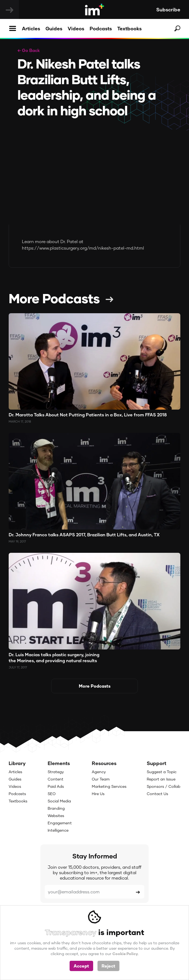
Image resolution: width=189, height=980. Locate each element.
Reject (108, 966)
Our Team (101, 779)
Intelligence (58, 830)
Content (56, 779)
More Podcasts (54, 298)
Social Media (59, 801)
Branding (56, 808)
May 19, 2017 (17, 541)
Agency (99, 772)
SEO (52, 794)
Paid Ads (56, 786)
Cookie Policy (125, 954)
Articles (31, 28)
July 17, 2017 (18, 667)
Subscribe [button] (168, 9)
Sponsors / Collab (164, 786)
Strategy (56, 772)
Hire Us (98, 794)
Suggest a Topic (162, 772)
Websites (56, 816)
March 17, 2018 (20, 421)
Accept (81, 966)
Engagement (60, 823)
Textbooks (129, 28)
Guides (54, 28)
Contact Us (157, 794)
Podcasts (101, 28)
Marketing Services (109, 786)
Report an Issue (161, 779)
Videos (76, 28)
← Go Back (29, 50)
